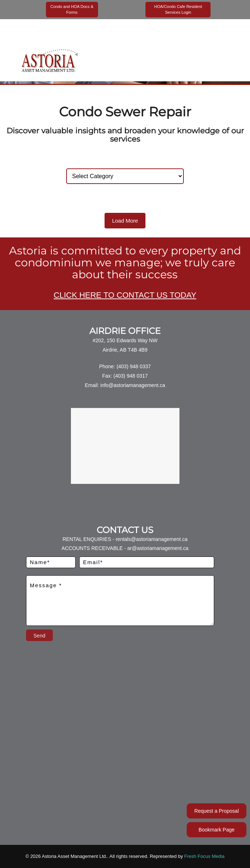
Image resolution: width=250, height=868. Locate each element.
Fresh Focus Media (204, 856)
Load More (125, 221)
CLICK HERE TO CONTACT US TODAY (125, 295)
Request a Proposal (217, 811)
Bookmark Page (217, 830)
